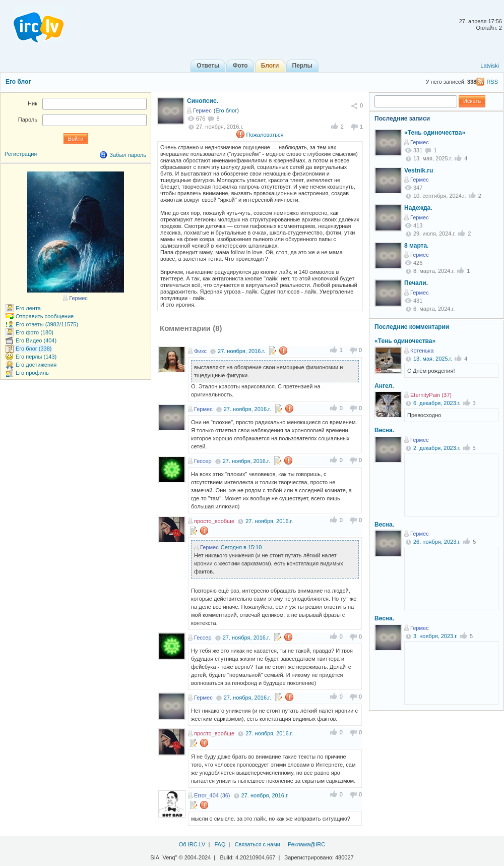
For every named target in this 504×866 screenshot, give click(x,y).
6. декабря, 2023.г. (437, 403)
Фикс (200, 351)
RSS (492, 82)
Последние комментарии (412, 327)
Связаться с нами (258, 844)
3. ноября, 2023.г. (435, 636)
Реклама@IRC (306, 844)
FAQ (220, 844)
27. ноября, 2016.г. (241, 351)
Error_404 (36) (212, 795)
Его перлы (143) (36, 357)
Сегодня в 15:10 (241, 547)
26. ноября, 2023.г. (437, 542)
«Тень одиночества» (435, 133)
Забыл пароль (128, 155)
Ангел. (384, 386)
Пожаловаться (265, 135)
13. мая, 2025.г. (433, 359)
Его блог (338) (34, 349)
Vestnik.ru (419, 170)
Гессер (203, 461)
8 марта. (416, 246)
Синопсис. (203, 101)
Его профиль (32, 373)
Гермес (202, 110)
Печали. (416, 283)
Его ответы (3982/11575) (47, 324)
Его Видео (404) (36, 340)
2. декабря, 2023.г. (437, 448)
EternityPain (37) (431, 395)
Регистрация (21, 154)
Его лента (28, 308)
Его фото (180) (35, 332)
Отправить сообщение (45, 316)
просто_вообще (214, 521)
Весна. (384, 430)
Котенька (422, 351)
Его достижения (36, 365)
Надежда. (418, 208)
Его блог (18, 82)
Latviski (490, 66)
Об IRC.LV (192, 844)
